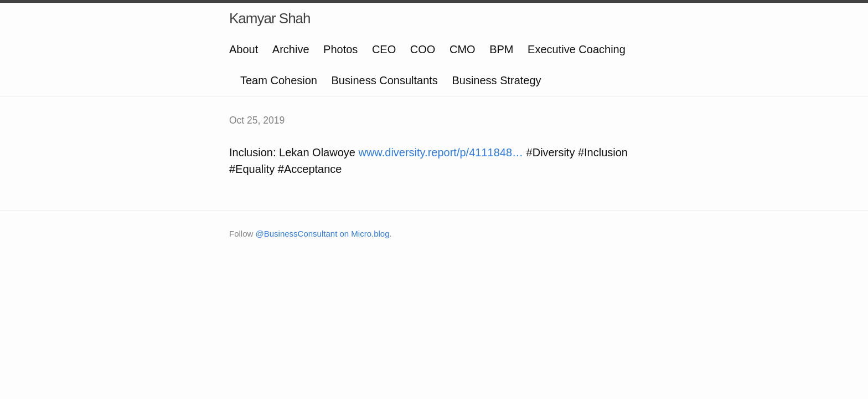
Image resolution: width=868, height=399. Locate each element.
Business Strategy (496, 80)
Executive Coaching (577, 49)
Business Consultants (385, 80)
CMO (463, 49)
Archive (291, 49)
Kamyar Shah (270, 18)
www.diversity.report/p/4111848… (441, 152)
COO (423, 49)
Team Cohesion (279, 80)
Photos (340, 49)
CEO (384, 49)
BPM (501, 49)
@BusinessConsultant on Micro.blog (323, 234)
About (244, 49)
